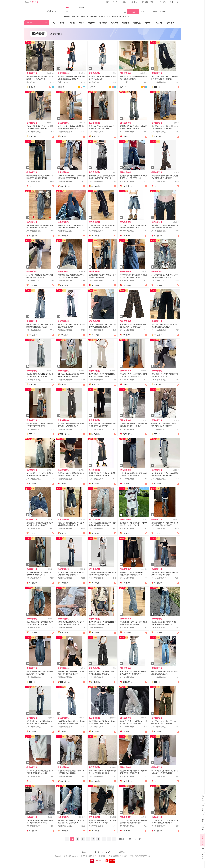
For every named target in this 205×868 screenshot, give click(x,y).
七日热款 (137, 23)
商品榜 (82, 23)
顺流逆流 (102, 16)
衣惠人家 (126, 16)
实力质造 (114, 23)
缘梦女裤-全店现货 (79, 16)
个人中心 (115, 2)
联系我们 (122, 852)
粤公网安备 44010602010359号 (110, 856)
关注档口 (159, 23)
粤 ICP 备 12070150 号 (89, 856)
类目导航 (29, 23)
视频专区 (148, 23)
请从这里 (31, 2)
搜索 (133, 12)
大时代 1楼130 (63, 82)
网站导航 (163, 2)
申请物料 (163, 11)
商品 (67, 7)
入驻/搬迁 (155, 11)
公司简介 (83, 852)
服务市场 (171, 23)
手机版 (144, 2)
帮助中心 (154, 2)
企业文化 (96, 852)
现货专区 (92, 23)
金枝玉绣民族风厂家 (114, 16)
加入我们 (109, 852)
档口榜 (72, 23)
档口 (73, 7)
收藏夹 (125, 2)
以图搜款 (81, 7)
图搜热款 (126, 23)
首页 (107, 2)
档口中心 (135, 2)
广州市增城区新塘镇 (158, 82)
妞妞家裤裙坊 (92, 16)
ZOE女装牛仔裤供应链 (159, 87)
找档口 (63, 23)
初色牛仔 (67, 16)
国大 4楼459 (31, 82)
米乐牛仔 (61, 87)
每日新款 (103, 23)
